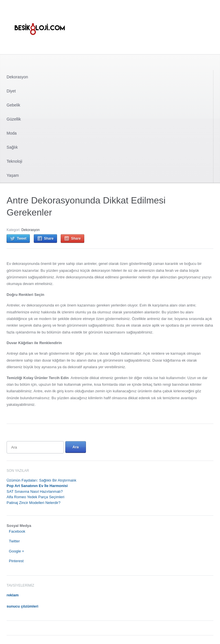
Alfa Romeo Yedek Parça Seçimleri (36, 497)
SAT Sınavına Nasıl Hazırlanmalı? (35, 491)
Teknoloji (14, 161)
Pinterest (16, 561)
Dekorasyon (17, 77)
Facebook (17, 531)
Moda (12, 133)
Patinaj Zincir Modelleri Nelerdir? (34, 503)
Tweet (22, 238)
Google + (16, 551)
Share (49, 238)
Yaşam (13, 175)
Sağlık (12, 147)
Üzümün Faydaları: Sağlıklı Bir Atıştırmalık (41, 480)
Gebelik (13, 105)
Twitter (14, 541)
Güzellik (14, 119)
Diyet (11, 91)
